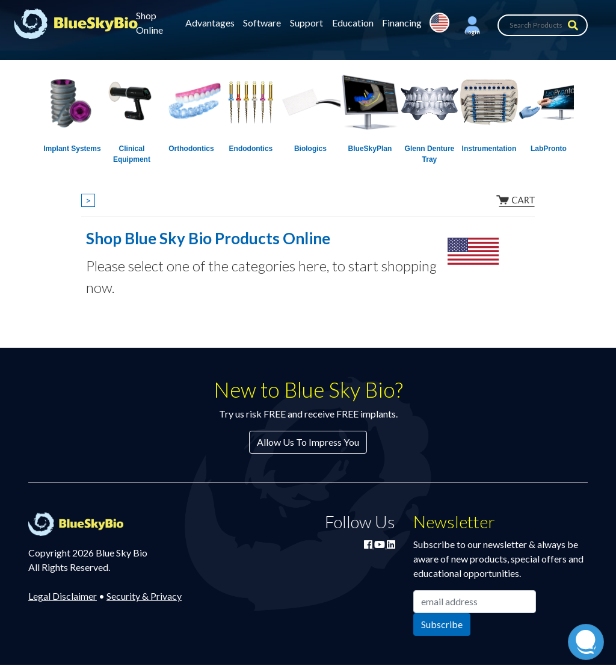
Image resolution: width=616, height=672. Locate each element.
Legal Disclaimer (63, 596)
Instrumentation (489, 149)
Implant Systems (72, 149)
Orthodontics (191, 149)
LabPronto (549, 149)
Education (353, 23)
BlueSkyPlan (370, 149)
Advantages (210, 23)
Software (262, 23)
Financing (402, 23)
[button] (472, 25)
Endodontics (251, 149)
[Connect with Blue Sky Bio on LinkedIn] (391, 544)
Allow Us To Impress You (308, 442)
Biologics (310, 149)
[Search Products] (543, 25)
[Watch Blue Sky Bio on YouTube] (380, 544)
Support (306, 23)
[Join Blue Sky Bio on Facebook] (369, 544)
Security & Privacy (144, 596)
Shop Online (149, 23)
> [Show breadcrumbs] (88, 200)
